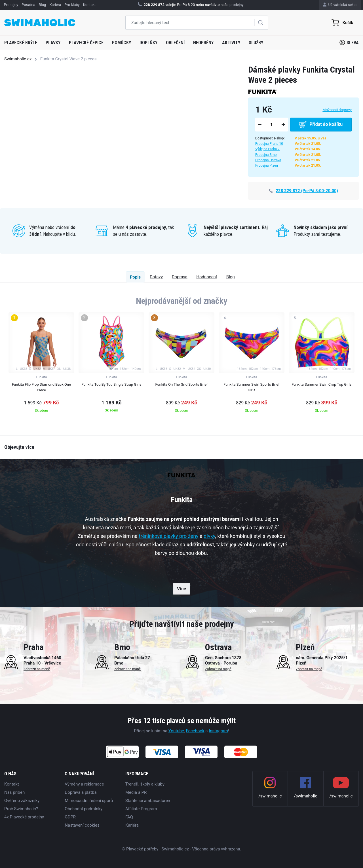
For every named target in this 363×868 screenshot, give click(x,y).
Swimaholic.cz (18, 59)
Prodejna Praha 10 (269, 144)
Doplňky (148, 43)
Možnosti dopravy (337, 110)
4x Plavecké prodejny (24, 817)
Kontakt (12, 784)
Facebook (195, 731)
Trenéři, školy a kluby (145, 784)
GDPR (70, 817)
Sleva (349, 43)
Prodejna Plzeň (267, 165)
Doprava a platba (81, 792)
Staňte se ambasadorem (148, 801)
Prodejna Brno (266, 155)
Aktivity (231, 43)
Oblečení (175, 43)
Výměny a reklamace (84, 784)
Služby (256, 43)
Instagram (218, 731)
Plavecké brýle (21, 43)
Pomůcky (122, 43)
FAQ (129, 817)
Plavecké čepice (86, 43)
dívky (209, 536)
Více (181, 589)
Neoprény (203, 43)
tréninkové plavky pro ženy (169, 536)
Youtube (176, 731)
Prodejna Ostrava (268, 160)
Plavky (53, 43)
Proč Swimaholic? (21, 809)
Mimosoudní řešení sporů (89, 801)
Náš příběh (14, 792)
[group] (41, 364)
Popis (85, 277)
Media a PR (136, 792)
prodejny (237, 5)
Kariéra (132, 825)
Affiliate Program (141, 809)
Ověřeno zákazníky (22, 801)
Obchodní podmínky (84, 809)
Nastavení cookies (82, 825)
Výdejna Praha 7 (267, 149)
